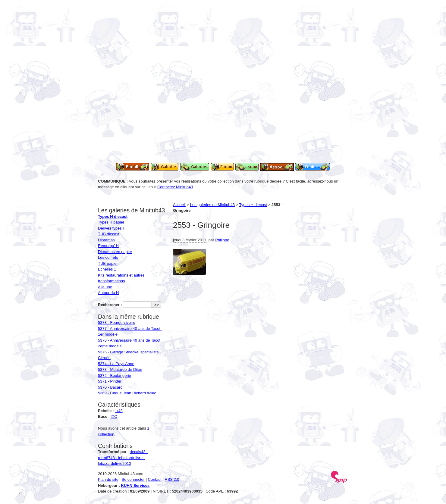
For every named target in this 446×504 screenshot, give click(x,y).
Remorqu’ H (108, 246)
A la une (105, 287)
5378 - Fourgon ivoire (117, 322)
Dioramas (106, 240)
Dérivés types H (112, 228)
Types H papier (111, 222)
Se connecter (133, 479)
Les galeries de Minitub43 (212, 205)
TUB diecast (109, 234)
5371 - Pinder (110, 381)
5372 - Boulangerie (115, 376)
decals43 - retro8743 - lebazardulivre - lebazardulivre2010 (123, 458)
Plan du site (108, 479)
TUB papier (108, 263)
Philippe (222, 240)
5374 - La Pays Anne (116, 364)
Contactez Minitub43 (175, 187)
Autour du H (108, 293)
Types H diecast (253, 205)
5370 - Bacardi (111, 387)
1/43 (119, 411)
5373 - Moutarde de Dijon (120, 369)
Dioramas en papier (115, 252)
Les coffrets (108, 257)
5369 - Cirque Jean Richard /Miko (127, 393)
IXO (114, 416)
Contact (155, 479)
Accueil (179, 205)
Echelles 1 (107, 269)
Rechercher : (110, 305)
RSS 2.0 (172, 479)
